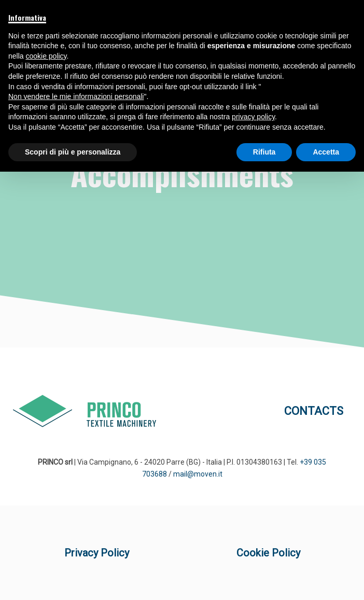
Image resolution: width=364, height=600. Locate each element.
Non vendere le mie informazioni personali (76, 96)
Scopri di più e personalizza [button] (73, 152)
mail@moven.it (198, 474)
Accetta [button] (326, 152)
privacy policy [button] (253, 117)
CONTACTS (314, 411)
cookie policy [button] (46, 56)
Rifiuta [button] (264, 152)
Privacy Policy (97, 553)
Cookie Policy (268, 553)
